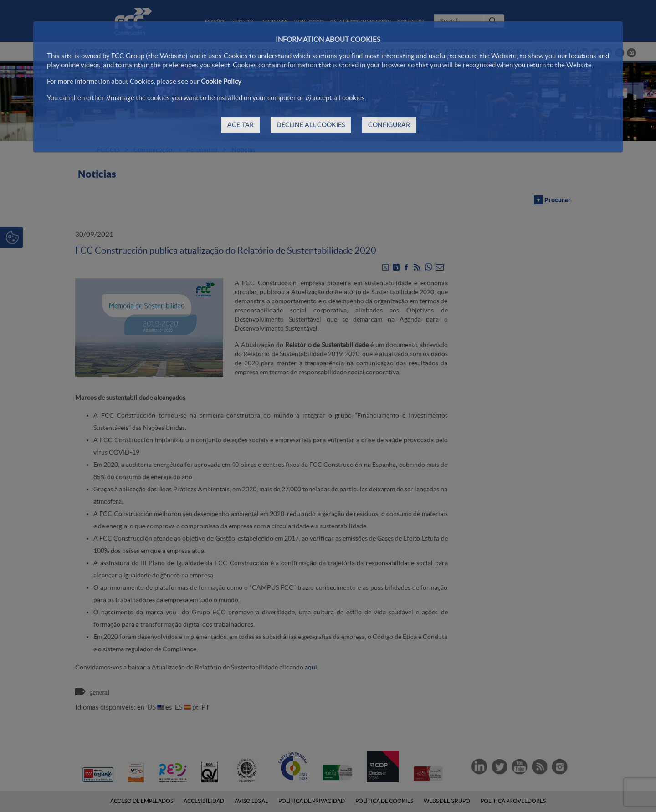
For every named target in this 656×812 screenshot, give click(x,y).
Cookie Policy (221, 81)
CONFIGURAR (389, 125)
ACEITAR (241, 125)
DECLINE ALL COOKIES (311, 125)
